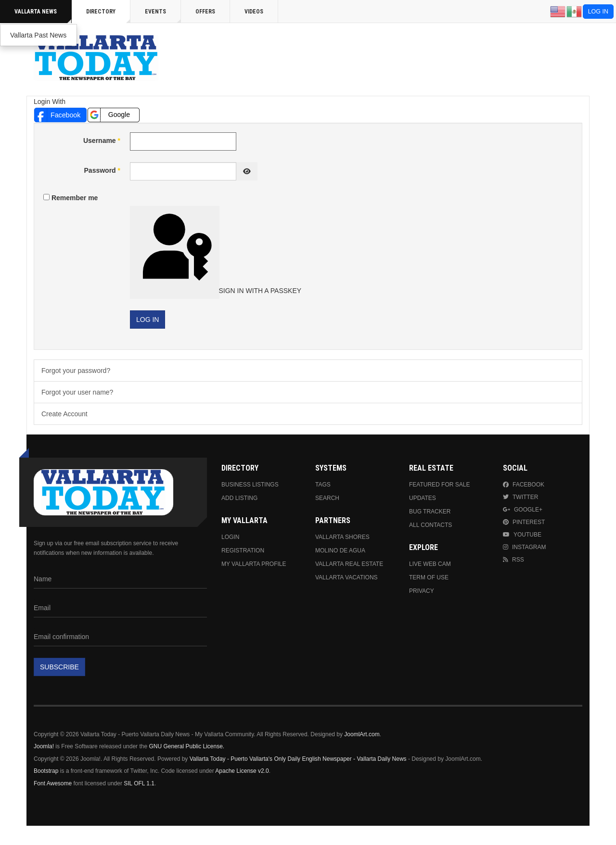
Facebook (524, 485)
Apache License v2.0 (242, 771)
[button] (60, 115)
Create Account (64, 414)
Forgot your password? (76, 371)
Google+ (523, 510)
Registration (243, 551)
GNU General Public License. (186, 746)
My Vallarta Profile (254, 564)
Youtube (522, 535)
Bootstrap (46, 771)
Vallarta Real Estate (349, 564)
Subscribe (59, 667)
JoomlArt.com (362, 734)
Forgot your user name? (77, 392)
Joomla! (44, 746)
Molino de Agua (340, 551)
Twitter (520, 497)
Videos (254, 12)
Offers (205, 12)
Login (230, 537)
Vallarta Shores (342, 537)
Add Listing (239, 498)
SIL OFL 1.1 (139, 783)
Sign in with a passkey (176, 251)
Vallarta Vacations (346, 577)
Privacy (422, 591)
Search (327, 498)
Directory (108, 16)
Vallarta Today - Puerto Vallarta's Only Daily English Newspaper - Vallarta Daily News (298, 759)
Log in (598, 12)
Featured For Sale (439, 485)
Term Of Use (429, 577)
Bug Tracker (430, 512)
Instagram (524, 547)
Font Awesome (53, 783)
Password (102, 170)
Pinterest (524, 522)
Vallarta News (43, 16)
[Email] (120, 608)
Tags (323, 485)
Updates (423, 498)
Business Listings (250, 485)
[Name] (120, 579)
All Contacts (430, 525)
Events (163, 16)
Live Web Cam (430, 564)
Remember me (75, 198)
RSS (513, 560)
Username (102, 141)
